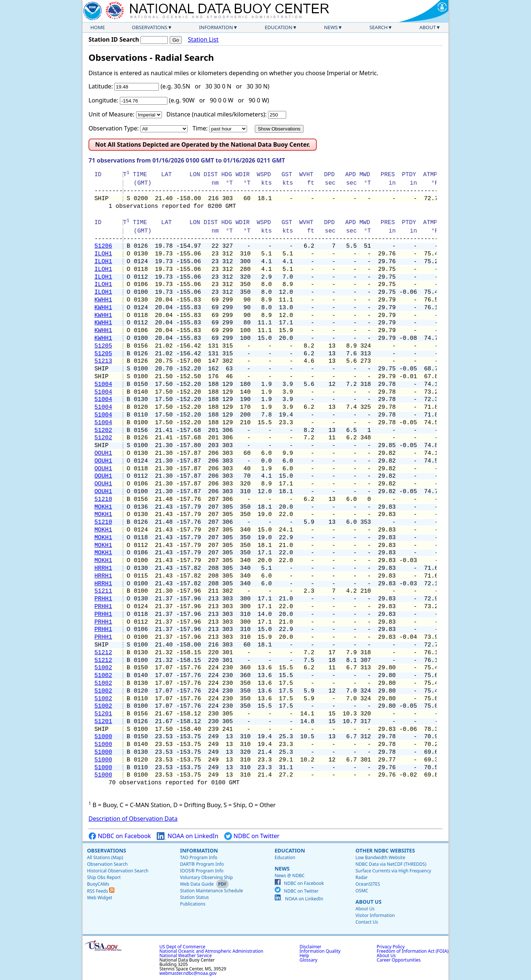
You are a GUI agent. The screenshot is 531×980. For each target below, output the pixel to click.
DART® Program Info (202, 864)
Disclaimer (310, 947)
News (331, 27)
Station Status (194, 897)
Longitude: (103, 100)
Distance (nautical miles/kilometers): (216, 114)
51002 (103, 668)
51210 (103, 499)
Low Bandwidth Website (380, 857)
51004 (103, 384)
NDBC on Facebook (120, 836)
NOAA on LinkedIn (188, 836)
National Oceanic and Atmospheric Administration (211, 951)
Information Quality (320, 951)
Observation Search (107, 864)
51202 (103, 430)
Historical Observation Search (118, 871)
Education (279, 27)
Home (98, 27)
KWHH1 (103, 300)
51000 (103, 737)
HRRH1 (103, 568)
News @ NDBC (290, 876)
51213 (103, 361)
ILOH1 (103, 254)
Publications (193, 904)
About (428, 27)
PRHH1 (103, 599)
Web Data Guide (197, 884)
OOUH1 (103, 453)
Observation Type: (114, 128)
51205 (103, 346)
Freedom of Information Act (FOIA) (413, 951)
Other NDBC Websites (385, 850)
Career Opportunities (399, 960)
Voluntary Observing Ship (206, 877)
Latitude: (101, 86)
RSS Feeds (101, 891)
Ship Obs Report (104, 877)
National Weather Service (185, 955)
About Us (369, 902)
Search (379, 27)
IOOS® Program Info (202, 871)
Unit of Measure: (112, 114)
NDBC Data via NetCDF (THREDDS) (391, 864)
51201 (103, 714)
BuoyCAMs (98, 884)
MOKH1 (103, 507)
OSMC (362, 891)
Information (216, 27)
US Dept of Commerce (182, 947)
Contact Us (367, 922)
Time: (200, 128)
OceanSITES (368, 884)
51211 (103, 591)
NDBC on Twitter (252, 836)
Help (304, 955)
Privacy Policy (391, 947)
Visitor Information (375, 915)
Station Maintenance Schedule (211, 891)
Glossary (308, 960)
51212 (103, 653)
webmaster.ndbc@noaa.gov (188, 973)
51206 (103, 246)
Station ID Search (114, 39)
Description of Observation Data (133, 819)
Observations (149, 27)
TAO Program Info (199, 857)
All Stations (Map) (105, 857)
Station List (203, 40)
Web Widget (100, 898)
